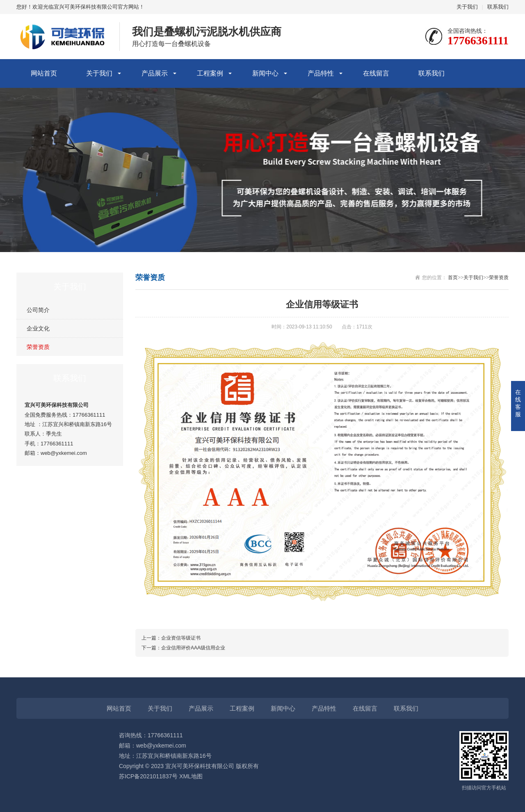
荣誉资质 (38, 347)
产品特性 (321, 73)
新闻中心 (265, 73)
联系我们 (498, 7)
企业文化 (38, 328)
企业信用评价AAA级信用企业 (193, 648)
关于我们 (467, 7)
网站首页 (44, 73)
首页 (453, 278)
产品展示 (155, 73)
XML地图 (191, 776)
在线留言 (376, 73)
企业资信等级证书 (181, 638)
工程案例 (210, 73)
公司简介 (38, 310)
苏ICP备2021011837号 (148, 776)
